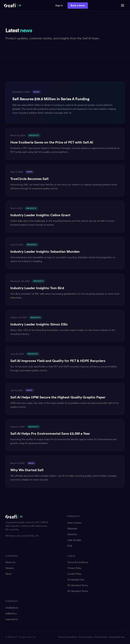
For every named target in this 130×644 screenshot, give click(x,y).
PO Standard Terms (78, 591)
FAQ (70, 546)
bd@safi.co (11, 613)
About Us (10, 562)
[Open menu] (123, 5)
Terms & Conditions (78, 562)
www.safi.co (12, 619)
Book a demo (78, 5)
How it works (74, 523)
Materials (72, 528)
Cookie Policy (74, 574)
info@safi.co (12, 608)
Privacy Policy (74, 568)
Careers (10, 568)
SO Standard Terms (78, 585)
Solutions (72, 534)
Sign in (59, 5)
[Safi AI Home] (13, 5)
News (8, 574)
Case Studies (74, 540)
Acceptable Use (76, 580)
